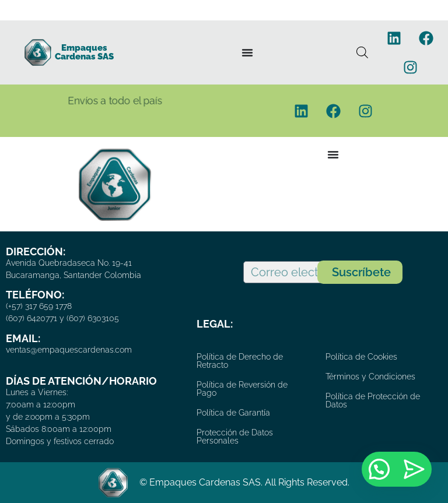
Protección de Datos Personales (235, 437)
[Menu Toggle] (247, 52)
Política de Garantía (233, 413)
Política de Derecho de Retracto (240, 361)
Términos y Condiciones (370, 377)
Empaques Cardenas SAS (84, 52)
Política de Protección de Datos (373, 400)
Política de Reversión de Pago (242, 389)
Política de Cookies (361, 357)
